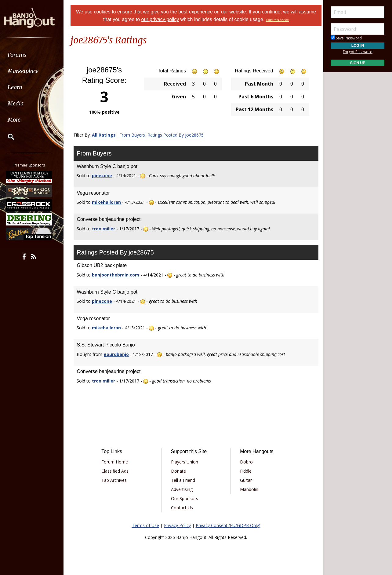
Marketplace (28, 71)
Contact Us (183, 508)
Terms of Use (145, 525)
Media (21, 103)
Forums (22, 55)
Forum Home (117, 462)
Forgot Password (358, 52)
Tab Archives (116, 480)
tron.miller (106, 229)
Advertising (182, 489)
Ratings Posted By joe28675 (178, 135)
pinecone (105, 176)
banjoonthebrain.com (118, 275)
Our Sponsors (185, 498)
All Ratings (107, 135)
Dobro (246, 462)
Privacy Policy (177, 525)
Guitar (245, 480)
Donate (179, 471)
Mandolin (249, 489)
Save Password (346, 38)
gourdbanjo (119, 354)
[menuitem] (34, 55)
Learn (20, 87)
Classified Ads (117, 471)
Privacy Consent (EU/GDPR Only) (228, 525)
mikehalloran (109, 202)
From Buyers (135, 135)
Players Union (185, 462)
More (19, 120)
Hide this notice (287, 20)
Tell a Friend (184, 480)
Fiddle (245, 471)
